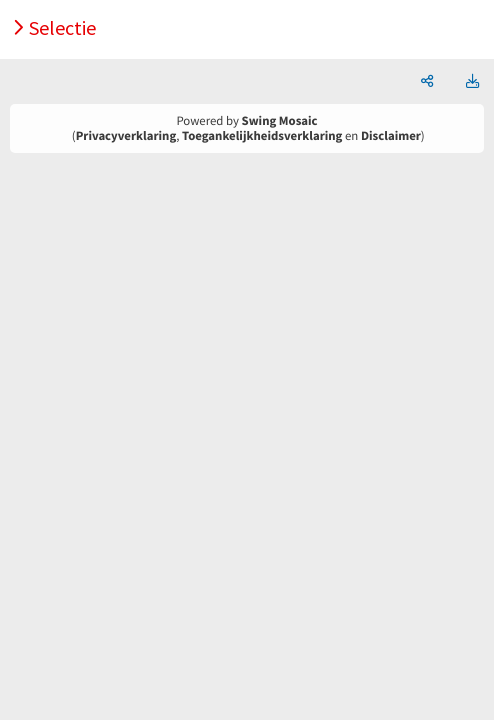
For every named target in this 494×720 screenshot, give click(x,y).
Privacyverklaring (126, 136)
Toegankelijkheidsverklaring (262, 136)
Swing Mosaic (280, 121)
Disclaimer (391, 136)
